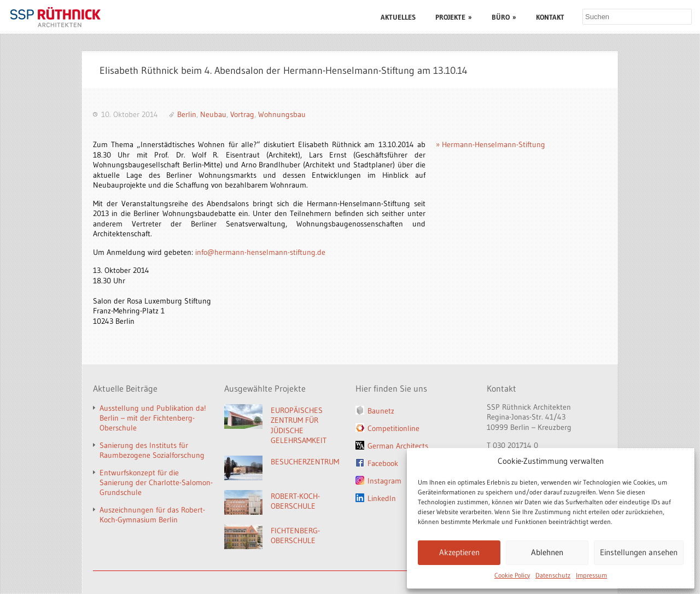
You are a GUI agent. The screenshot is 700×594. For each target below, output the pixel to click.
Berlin (187, 114)
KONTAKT (550, 17)
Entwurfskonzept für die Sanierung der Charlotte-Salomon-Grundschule (156, 482)
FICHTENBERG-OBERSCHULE (295, 536)
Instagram (384, 481)
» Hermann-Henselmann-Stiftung (491, 144)
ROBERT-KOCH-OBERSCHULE (295, 501)
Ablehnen (547, 552)
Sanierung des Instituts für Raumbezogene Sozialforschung (152, 450)
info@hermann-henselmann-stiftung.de (260, 252)
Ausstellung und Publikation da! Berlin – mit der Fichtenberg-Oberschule (153, 418)
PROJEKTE (454, 17)
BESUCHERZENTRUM (305, 462)
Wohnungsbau (282, 114)
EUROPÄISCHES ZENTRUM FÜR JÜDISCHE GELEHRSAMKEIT (299, 426)
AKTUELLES (398, 17)
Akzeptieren (459, 552)
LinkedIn (382, 498)
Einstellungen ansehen (639, 552)
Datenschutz (553, 575)
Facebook (383, 463)
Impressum (591, 575)
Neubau (213, 114)
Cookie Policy (512, 575)
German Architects (398, 446)
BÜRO (504, 17)
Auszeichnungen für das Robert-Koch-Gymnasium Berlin (152, 515)
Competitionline (393, 428)
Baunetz (381, 411)
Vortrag (242, 114)
